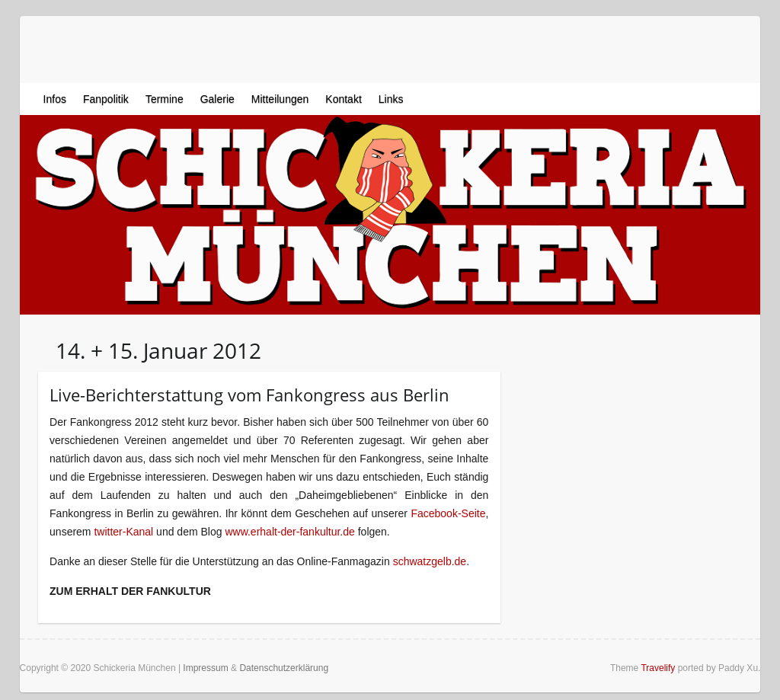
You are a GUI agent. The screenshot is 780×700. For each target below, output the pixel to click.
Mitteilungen (280, 99)
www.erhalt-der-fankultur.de (289, 532)
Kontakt (343, 99)
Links (391, 99)
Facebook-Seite (448, 513)
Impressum (205, 668)
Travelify (658, 668)
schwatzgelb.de (430, 561)
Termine (165, 99)
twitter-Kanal (123, 532)
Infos (55, 99)
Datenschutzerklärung (284, 668)
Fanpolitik (106, 99)
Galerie (217, 99)
